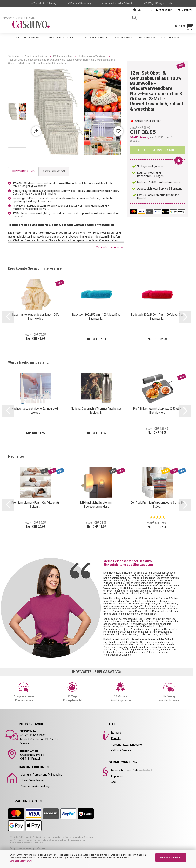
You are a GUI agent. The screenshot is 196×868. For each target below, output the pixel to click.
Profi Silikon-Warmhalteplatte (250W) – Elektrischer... (157, 411)
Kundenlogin (164, 10)
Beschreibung (23, 171)
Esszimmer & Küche (95, 39)
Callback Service (121, 750)
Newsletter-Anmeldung (35, 786)
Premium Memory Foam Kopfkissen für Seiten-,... (36, 505)
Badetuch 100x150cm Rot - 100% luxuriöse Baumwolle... (157, 317)
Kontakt (116, 739)
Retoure (116, 733)
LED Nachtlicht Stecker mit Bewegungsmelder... (96, 505)
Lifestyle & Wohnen (29, 39)
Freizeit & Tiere (171, 39)
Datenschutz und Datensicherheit (132, 770)
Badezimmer (147, 39)
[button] (8, 317)
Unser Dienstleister (32, 780)
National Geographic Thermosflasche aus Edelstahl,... (96, 411)
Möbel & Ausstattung (62, 39)
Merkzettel (186, 10)
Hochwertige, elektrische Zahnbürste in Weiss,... (36, 411)
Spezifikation (54, 171)
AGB (114, 782)
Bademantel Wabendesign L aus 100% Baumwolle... (36, 317)
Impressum (118, 776)
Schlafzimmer (124, 39)
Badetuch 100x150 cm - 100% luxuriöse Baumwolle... (96, 317)
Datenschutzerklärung (21, 861)
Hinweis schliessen (171, 857)
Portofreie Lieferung (46, 3)
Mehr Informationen (109, 247)
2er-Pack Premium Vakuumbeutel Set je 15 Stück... (157, 505)
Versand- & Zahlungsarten (127, 745)
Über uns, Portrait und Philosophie (41, 775)
